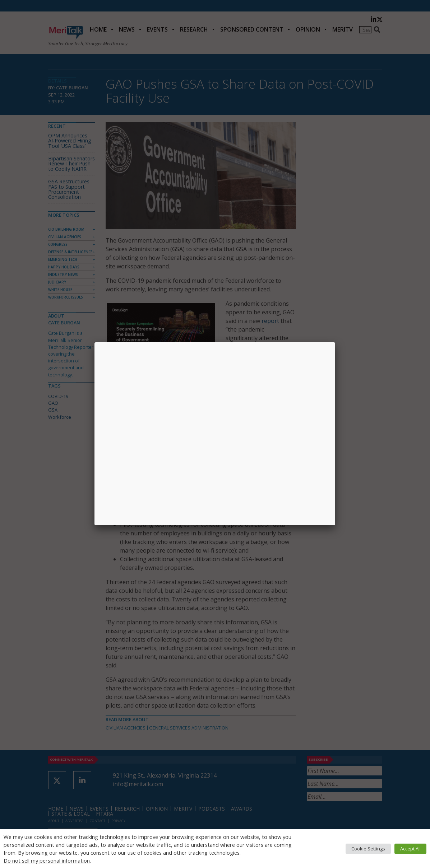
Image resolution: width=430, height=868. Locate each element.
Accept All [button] (410, 849)
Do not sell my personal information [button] (47, 860)
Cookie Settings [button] (368, 849)
